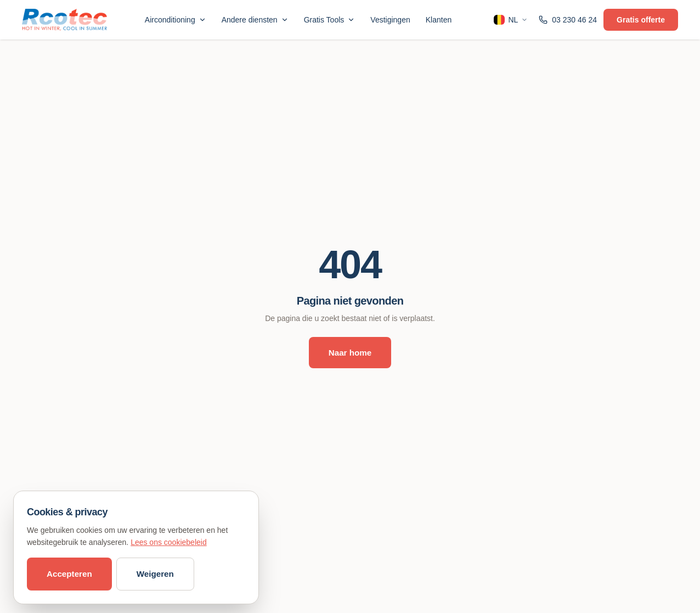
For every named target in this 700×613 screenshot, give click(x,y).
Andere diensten (255, 20)
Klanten (439, 20)
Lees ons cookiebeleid (169, 542)
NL (511, 20)
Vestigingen (390, 20)
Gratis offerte (641, 20)
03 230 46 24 (568, 20)
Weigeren (155, 574)
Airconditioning (176, 20)
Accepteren (69, 574)
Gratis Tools (330, 20)
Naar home (350, 353)
